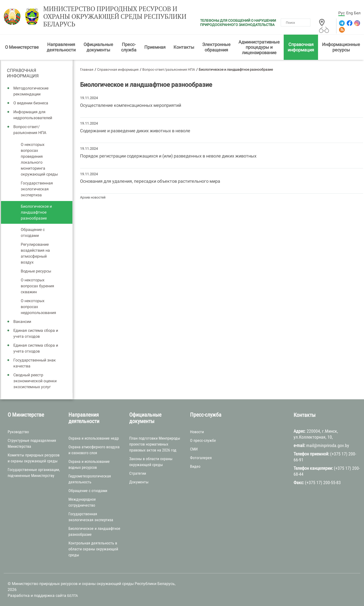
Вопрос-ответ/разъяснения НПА (30, 130)
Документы (139, 482)
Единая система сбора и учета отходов (36, 333)
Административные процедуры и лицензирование (259, 47)
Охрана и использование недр (94, 438)
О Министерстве (22, 47)
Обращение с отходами (33, 233)
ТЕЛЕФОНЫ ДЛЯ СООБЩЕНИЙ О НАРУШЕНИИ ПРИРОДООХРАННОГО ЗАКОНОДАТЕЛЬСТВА (238, 23)
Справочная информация (301, 47)
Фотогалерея (201, 458)
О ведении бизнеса (31, 103)
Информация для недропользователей (33, 115)
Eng (350, 13)
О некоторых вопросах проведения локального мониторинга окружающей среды (39, 159)
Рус (342, 13)
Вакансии (22, 322)
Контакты (184, 47)
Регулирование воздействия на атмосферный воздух (35, 253)
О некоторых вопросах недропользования (38, 307)
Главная (87, 69)
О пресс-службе (203, 440)
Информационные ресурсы (341, 47)
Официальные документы (98, 47)
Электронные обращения (216, 47)
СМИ (194, 449)
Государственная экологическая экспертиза (37, 189)
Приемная (155, 47)
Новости (197, 432)
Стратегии (138, 473)
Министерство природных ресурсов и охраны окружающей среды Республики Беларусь (115, 17)
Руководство (18, 432)
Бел (357, 13)
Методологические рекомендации (31, 91)
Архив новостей (93, 197)
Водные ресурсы (36, 271)
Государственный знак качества (35, 363)
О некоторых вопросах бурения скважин (37, 286)
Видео (195, 466)
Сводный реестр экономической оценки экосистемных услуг (35, 381)
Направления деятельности (61, 47)
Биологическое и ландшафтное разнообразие (36, 212)
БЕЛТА (73, 596)
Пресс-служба (129, 47)
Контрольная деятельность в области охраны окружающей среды (93, 549)
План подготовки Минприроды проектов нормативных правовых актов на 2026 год (155, 444)
